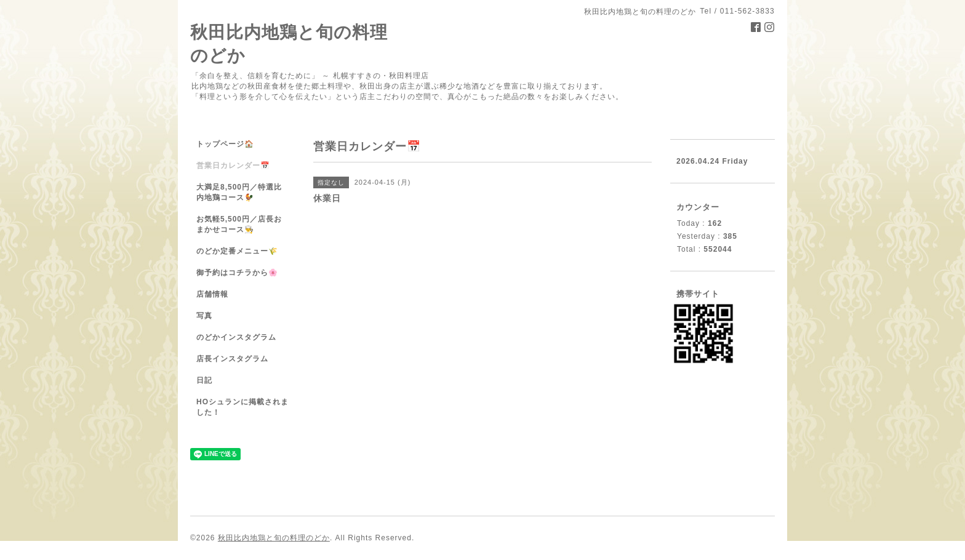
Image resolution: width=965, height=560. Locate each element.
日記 (204, 380)
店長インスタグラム (232, 359)
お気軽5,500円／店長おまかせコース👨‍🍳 (239, 224)
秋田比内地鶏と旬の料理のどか (274, 538)
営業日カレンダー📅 (233, 166)
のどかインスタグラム (236, 337)
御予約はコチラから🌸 (237, 273)
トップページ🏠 (225, 144)
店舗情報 (212, 294)
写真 (204, 316)
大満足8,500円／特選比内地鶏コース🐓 (239, 192)
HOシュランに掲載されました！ (242, 407)
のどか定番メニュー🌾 (237, 251)
